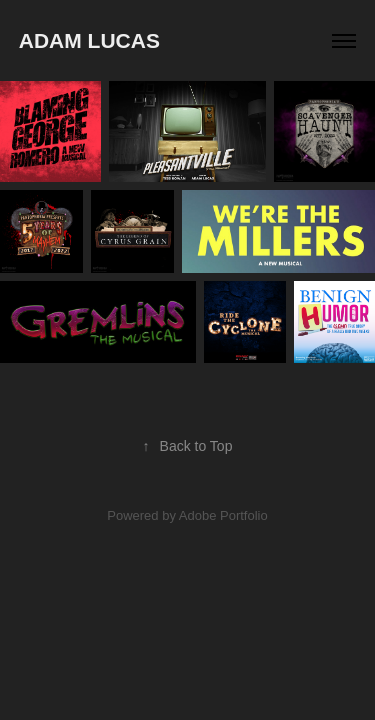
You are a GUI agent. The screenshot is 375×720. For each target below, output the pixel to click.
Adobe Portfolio (223, 515)
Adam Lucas (89, 40)
